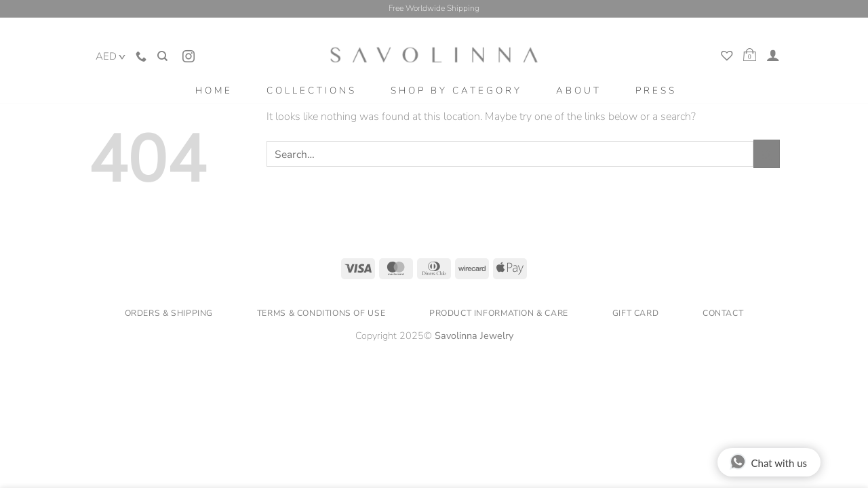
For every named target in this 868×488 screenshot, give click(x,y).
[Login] (773, 55)
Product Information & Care (499, 313)
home (214, 90)
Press (656, 90)
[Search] (161, 48)
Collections (312, 90)
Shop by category (456, 90)
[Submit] (767, 154)
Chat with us (768, 462)
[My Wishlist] (729, 57)
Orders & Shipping (169, 313)
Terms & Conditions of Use (321, 313)
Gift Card (636, 313)
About (579, 90)
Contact (723, 313)
